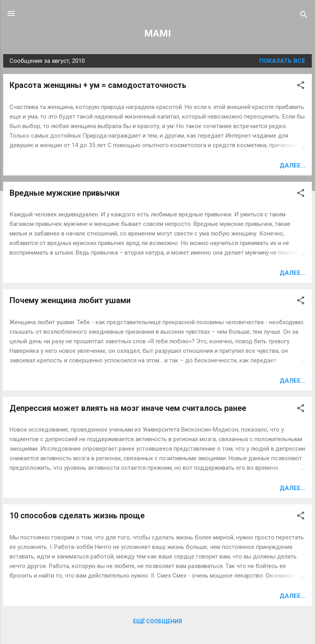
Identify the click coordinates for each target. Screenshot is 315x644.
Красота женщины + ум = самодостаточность (98, 85)
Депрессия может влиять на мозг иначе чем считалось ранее (128, 408)
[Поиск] (304, 16)
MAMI (157, 33)
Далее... (292, 165)
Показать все (282, 61)
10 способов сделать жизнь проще (77, 516)
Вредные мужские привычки (65, 193)
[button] (301, 87)
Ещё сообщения (157, 621)
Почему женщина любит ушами (70, 300)
